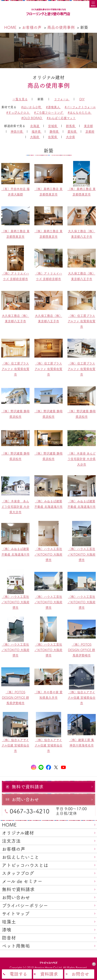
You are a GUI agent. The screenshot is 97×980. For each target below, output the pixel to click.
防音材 (9, 938)
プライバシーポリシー (25, 906)
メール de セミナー (22, 881)
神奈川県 (17, 131)
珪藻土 (9, 922)
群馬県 (71, 126)
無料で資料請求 (18, 889)
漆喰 (7, 930)
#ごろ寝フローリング (49, 113)
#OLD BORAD (32, 118)
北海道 (35, 126)
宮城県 (53, 126)
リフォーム (62, 99)
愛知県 (72, 131)
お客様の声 (14, 849)
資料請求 (49, 974)
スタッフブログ (18, 873)
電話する (18, 974)
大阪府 (35, 137)
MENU (93, 4)
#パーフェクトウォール (80, 107)
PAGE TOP (94, 964)
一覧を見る (20, 99)
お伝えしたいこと (20, 857)
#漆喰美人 (53, 107)
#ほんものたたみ (80, 113)
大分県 (70, 137)
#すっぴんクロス (18, 113)
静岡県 (54, 131)
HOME (9, 825)
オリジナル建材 (18, 833)
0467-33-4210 (30, 811)
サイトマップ (16, 914)
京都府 (90, 131)
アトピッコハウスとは (25, 865)
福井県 (37, 131)
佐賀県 (53, 137)
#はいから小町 (32, 107)
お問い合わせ (16, 897)
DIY (82, 99)
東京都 (88, 126)
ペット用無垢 (16, 946)
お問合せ (80, 974)
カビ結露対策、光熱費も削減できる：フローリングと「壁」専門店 (48, 12)
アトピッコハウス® (49, 963)
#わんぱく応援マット (61, 118)
